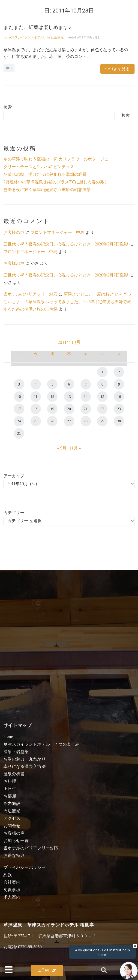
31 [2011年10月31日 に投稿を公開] (19, 433)
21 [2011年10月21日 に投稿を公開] (86, 409)
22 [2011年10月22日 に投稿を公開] (102, 409)
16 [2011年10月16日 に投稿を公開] (119, 397)
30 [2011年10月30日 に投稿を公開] (119, 421)
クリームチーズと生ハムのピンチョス (39, 167)
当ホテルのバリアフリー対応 (30, 294)
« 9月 (62, 448)
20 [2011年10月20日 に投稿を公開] (69, 409)
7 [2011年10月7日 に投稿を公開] (86, 384)
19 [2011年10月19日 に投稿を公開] (52, 409)
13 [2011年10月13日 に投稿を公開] (69, 397)
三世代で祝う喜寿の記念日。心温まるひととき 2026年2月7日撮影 (66, 244)
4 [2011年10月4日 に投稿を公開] (36, 384)
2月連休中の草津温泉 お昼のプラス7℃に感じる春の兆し (56, 182)
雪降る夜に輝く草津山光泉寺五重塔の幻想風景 (47, 190)
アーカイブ (14, 476)
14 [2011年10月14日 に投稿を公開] (86, 397)
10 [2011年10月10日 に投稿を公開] (19, 397)
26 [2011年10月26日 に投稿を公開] (52, 421)
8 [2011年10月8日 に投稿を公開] (102, 384)
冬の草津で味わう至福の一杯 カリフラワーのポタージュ (56, 159)
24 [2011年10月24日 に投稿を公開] (19, 421)
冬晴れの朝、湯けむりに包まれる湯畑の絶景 (45, 174)
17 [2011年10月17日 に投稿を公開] (19, 409)
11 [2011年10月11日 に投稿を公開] (36, 397)
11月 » (75, 448)
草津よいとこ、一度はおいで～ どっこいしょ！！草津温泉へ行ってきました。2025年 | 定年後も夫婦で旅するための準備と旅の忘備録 (67, 302)
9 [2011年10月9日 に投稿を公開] (119, 384)
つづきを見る (117, 69)
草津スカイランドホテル (26, 37)
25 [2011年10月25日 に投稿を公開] (36, 421)
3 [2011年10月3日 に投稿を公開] (19, 384)
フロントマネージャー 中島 (57, 232)
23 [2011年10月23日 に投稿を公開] (119, 409)
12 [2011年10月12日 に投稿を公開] (52, 397)
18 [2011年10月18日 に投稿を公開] (36, 409)
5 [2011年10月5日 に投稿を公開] (52, 384)
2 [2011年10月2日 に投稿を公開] (119, 372)
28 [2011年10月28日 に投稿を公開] (86, 421)
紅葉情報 (57, 37)
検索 (8, 107)
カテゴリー (14, 513)
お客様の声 (14, 232)
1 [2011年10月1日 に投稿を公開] (102, 372)
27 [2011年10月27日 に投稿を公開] (69, 421)
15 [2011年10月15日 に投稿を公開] (102, 397)
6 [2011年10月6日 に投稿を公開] (69, 384)
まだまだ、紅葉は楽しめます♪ (37, 27)
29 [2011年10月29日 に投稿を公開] (102, 421)
